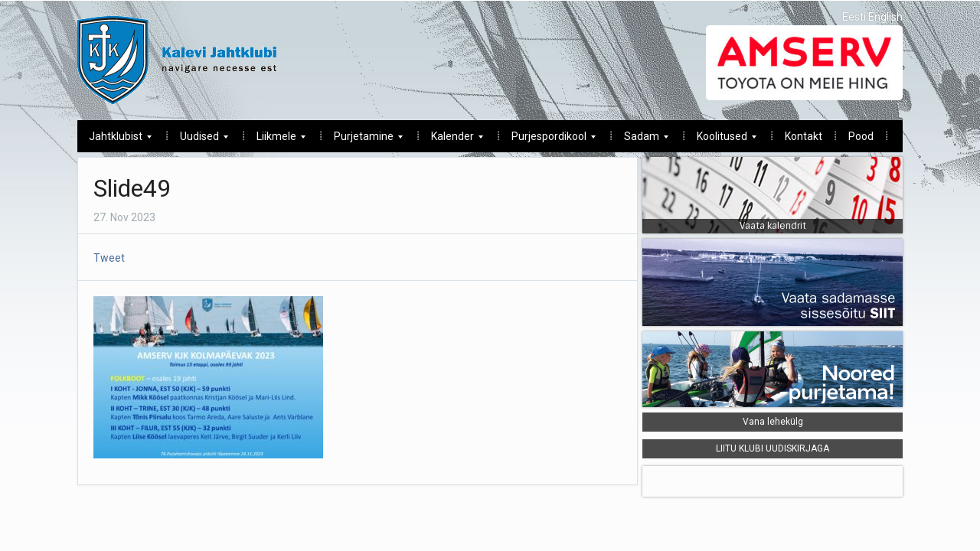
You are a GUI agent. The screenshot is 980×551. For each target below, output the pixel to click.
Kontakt (804, 136)
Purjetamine (363, 140)
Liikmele (275, 140)
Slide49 (132, 188)
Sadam (640, 140)
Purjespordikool (548, 140)
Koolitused (721, 140)
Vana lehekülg (773, 422)
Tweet (109, 258)
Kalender (451, 140)
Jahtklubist (114, 140)
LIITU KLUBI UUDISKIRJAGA (773, 448)
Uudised (198, 140)
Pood (861, 136)
